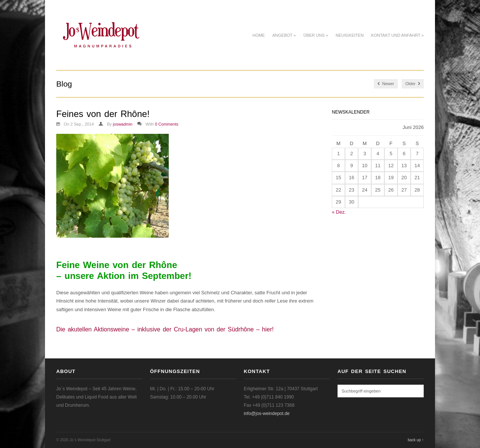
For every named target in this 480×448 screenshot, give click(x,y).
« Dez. (339, 212)
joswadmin (123, 124)
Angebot (284, 35)
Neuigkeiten (350, 35)
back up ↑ (416, 440)
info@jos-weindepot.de (267, 414)
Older (413, 84)
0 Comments (166, 124)
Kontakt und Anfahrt (397, 35)
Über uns (316, 35)
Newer (386, 84)
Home (259, 35)
